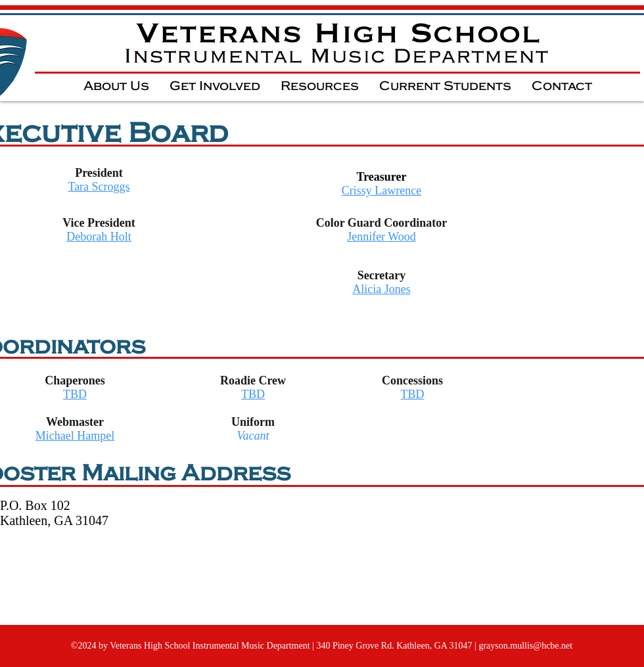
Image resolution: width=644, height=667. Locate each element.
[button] (116, 86)
